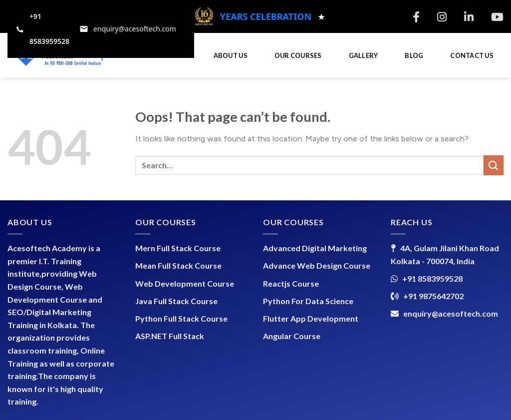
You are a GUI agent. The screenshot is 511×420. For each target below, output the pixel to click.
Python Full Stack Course (181, 318)
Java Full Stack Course (176, 301)
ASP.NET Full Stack (170, 336)
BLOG (414, 55)
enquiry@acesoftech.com (451, 313)
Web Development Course (185, 283)
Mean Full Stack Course (178, 265)
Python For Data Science (308, 301)
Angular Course (292, 336)
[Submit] (494, 165)
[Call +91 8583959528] (42, 29)
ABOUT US (231, 55)
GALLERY (364, 55)
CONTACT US (472, 55)
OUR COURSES (298, 55)
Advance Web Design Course (317, 265)
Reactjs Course (291, 283)
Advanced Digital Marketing (315, 248)
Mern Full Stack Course (178, 248)
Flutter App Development (311, 318)
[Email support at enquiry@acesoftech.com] (128, 29)
